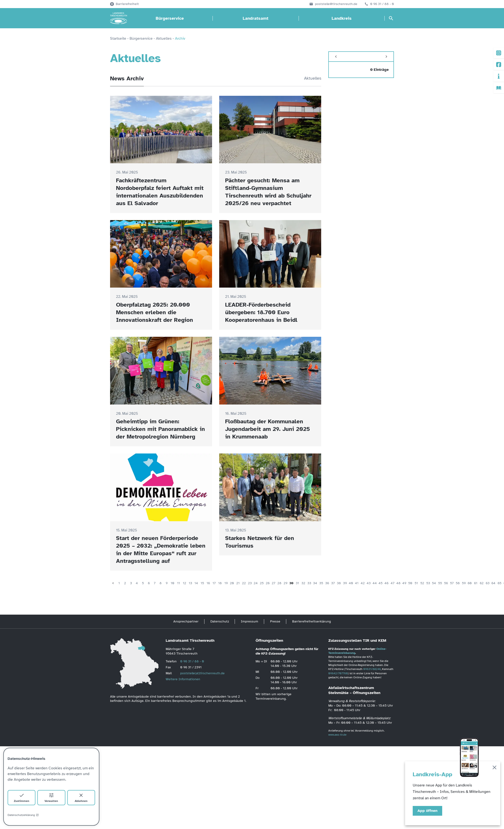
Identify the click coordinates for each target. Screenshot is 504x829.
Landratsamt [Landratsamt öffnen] (256, 18)
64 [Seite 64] (493, 583)
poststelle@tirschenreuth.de (336, 4)
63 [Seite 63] (488, 583)
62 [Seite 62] (482, 583)
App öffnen (427, 811)
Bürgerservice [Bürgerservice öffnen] (170, 18)
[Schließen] (494, 768)
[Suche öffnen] (391, 18)
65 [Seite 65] (499, 583)
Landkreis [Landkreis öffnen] (342, 18)
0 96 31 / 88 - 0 (382, 4)
